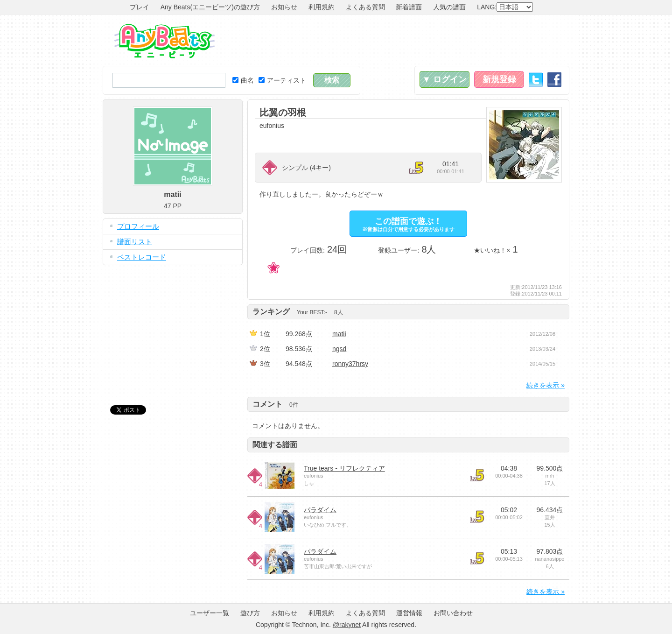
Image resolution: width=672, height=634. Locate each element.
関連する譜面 (275, 445)
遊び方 (250, 613)
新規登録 (499, 79)
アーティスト (282, 80)
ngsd (339, 349)
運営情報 (409, 613)
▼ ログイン (444, 79)
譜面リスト (135, 242)
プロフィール (138, 226)
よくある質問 (365, 7)
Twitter (536, 80)
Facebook (554, 80)
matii (339, 334)
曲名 (243, 80)
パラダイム (320, 510)
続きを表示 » (546, 385)
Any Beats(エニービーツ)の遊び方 (210, 7)
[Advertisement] (399, 40)
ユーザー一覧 (210, 613)
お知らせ (284, 7)
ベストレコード (142, 257)
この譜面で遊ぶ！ (408, 224)
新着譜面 (409, 7)
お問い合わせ (453, 613)
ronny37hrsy (350, 364)
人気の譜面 (449, 7)
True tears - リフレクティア (344, 468)
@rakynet (347, 625)
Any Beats (164, 41)
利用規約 (322, 7)
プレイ (140, 7)
